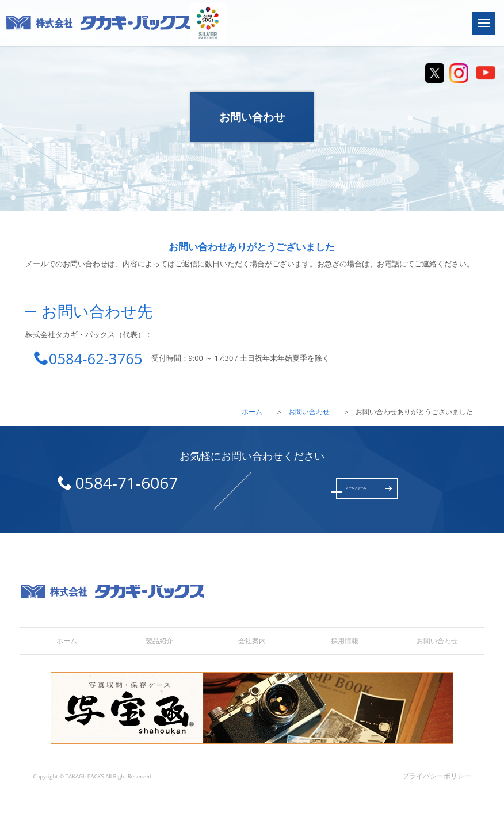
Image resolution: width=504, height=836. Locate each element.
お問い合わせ (309, 412)
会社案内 (252, 641)
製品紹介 (159, 641)
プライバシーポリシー (437, 776)
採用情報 (345, 641)
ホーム (252, 412)
